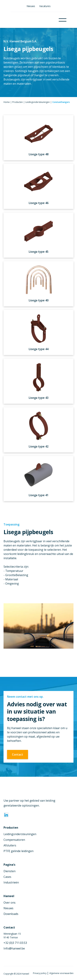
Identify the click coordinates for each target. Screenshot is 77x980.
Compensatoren (14, 840)
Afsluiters (10, 845)
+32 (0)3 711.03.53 (15, 943)
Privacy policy (40, 973)
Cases (7, 877)
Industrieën (11, 882)
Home (7, 102)
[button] (63, 20)
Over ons (10, 903)
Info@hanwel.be (14, 948)
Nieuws (31, 6)
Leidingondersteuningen (38, 102)
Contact (18, 754)
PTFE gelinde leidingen (19, 851)
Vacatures (45, 6)
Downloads (11, 914)
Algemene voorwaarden (61, 973)
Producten (18, 102)
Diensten (10, 871)
